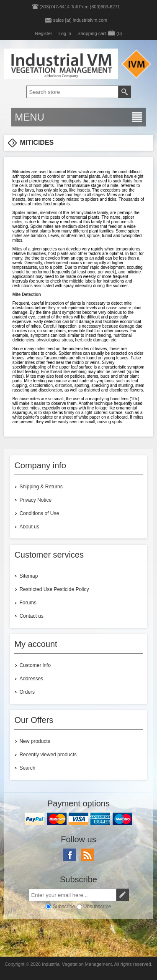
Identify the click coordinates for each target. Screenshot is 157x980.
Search (27, 768)
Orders (27, 692)
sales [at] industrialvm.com (80, 20)
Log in (65, 33)
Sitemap (28, 576)
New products (35, 741)
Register (43, 33)
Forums (28, 603)
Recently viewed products (48, 755)
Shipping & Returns (41, 487)
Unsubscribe (97, 907)
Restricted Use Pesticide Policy (54, 589)
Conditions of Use (39, 513)
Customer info (35, 665)
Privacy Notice (35, 500)
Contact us (31, 616)
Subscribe (64, 907)
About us (29, 527)
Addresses (31, 679)
